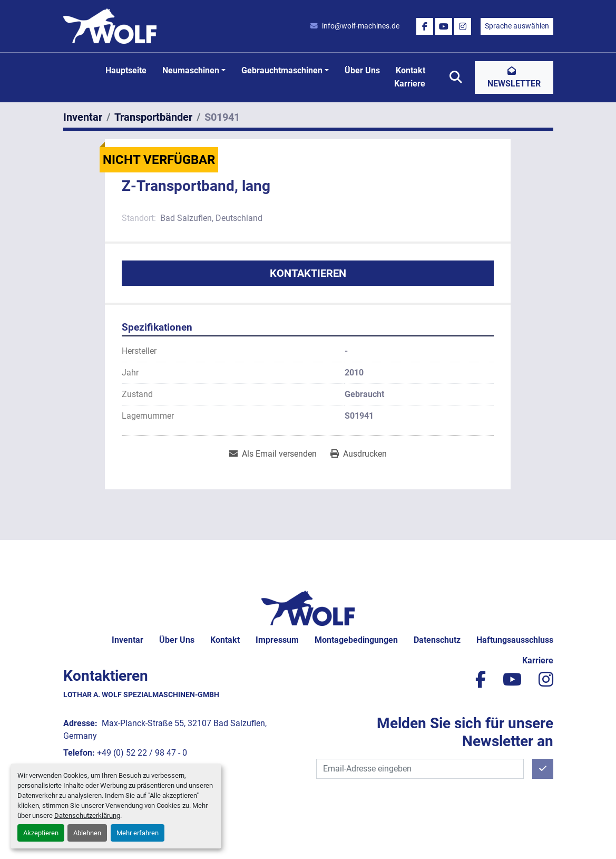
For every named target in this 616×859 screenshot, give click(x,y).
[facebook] (425, 26)
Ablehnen (87, 833)
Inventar (128, 640)
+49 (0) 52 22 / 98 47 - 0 (142, 753)
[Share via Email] (273, 454)
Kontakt (410, 70)
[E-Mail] (420, 769)
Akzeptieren (41, 833)
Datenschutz (437, 640)
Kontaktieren (308, 273)
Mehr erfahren (138, 833)
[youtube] (444, 26)
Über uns (362, 70)
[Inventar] (83, 117)
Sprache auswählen (517, 26)
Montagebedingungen (356, 640)
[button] (194, 71)
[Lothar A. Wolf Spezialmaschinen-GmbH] (308, 608)
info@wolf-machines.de (361, 26)
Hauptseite (126, 70)
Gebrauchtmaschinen (282, 70)
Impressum (277, 640)
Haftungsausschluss (515, 640)
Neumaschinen (191, 70)
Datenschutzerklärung (87, 815)
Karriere (410, 84)
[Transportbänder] (153, 117)
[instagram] (463, 26)
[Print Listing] (359, 454)
